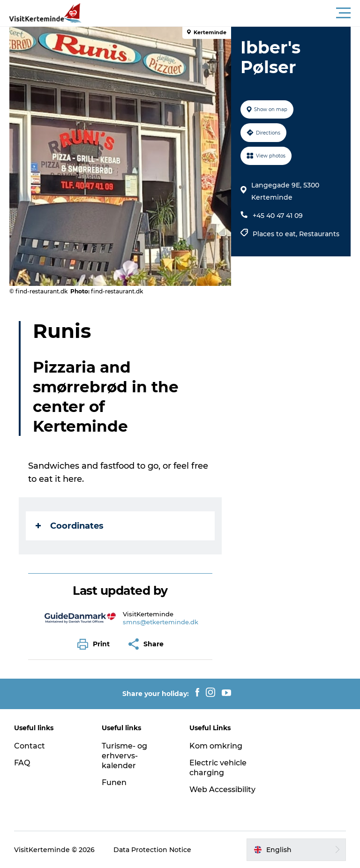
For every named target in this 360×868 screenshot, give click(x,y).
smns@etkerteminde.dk (161, 622)
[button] (222, 13)
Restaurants (319, 234)
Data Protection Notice (152, 850)
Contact (30, 746)
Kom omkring (216, 746)
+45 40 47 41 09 (278, 216)
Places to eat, (276, 234)
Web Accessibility (222, 789)
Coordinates (70, 526)
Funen (114, 782)
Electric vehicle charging (218, 768)
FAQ (22, 763)
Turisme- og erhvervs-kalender (124, 756)
